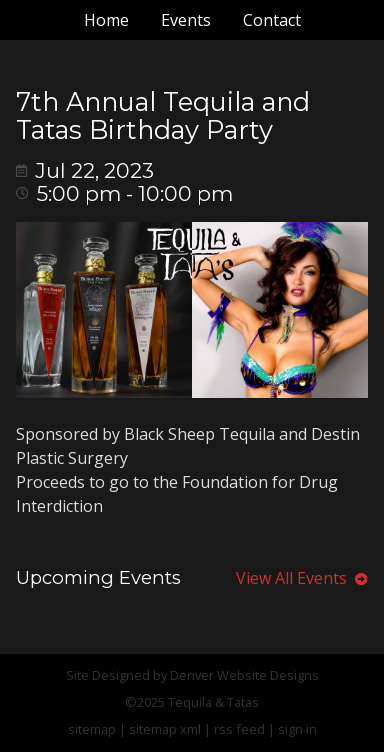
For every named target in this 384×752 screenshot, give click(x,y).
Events (186, 20)
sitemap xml (165, 729)
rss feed (239, 729)
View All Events (302, 578)
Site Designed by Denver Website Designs (192, 675)
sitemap (92, 729)
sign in (297, 729)
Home (106, 20)
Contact (272, 20)
